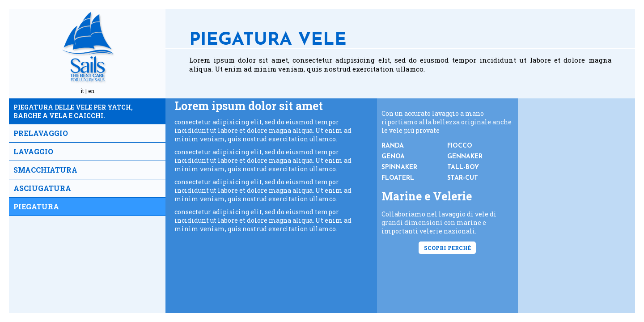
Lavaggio (33, 151)
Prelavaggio (41, 133)
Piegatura (36, 206)
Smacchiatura (45, 170)
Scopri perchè (447, 248)
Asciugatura (42, 188)
